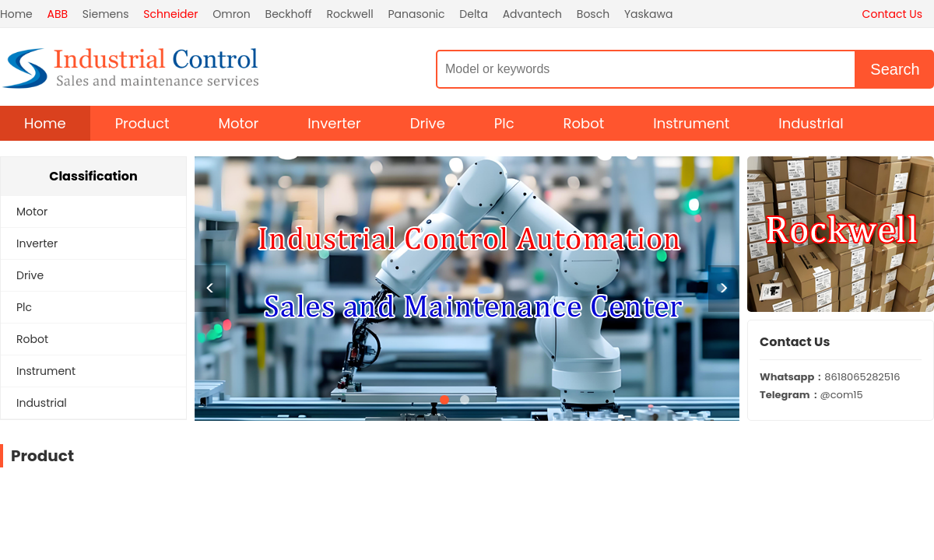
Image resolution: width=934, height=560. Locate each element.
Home (16, 14)
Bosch (593, 14)
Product (142, 123)
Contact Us (892, 14)
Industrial (811, 123)
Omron (232, 14)
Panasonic (416, 14)
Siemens (106, 14)
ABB (58, 14)
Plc (504, 123)
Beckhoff (289, 14)
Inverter (334, 123)
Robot (584, 123)
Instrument (691, 123)
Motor (239, 123)
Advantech (532, 14)
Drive (428, 123)
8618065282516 (830, 377)
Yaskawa (649, 14)
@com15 (811, 395)
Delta (474, 14)
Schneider (170, 14)
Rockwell (349, 14)
